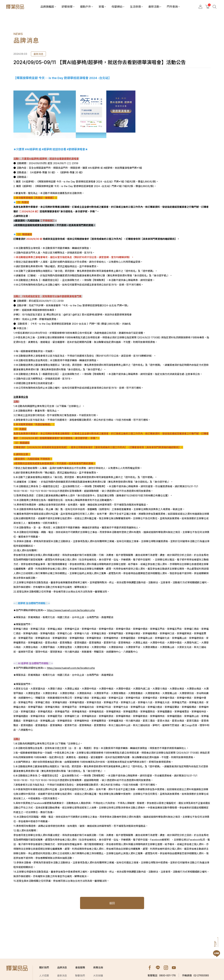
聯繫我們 (80, 976)
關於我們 (44, 967)
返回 (112, 903)
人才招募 (44, 976)
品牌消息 (62, 967)
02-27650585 (195, 975)
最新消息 (62, 976)
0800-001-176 (162, 975)
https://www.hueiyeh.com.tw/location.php (71, 610)
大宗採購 (98, 976)
